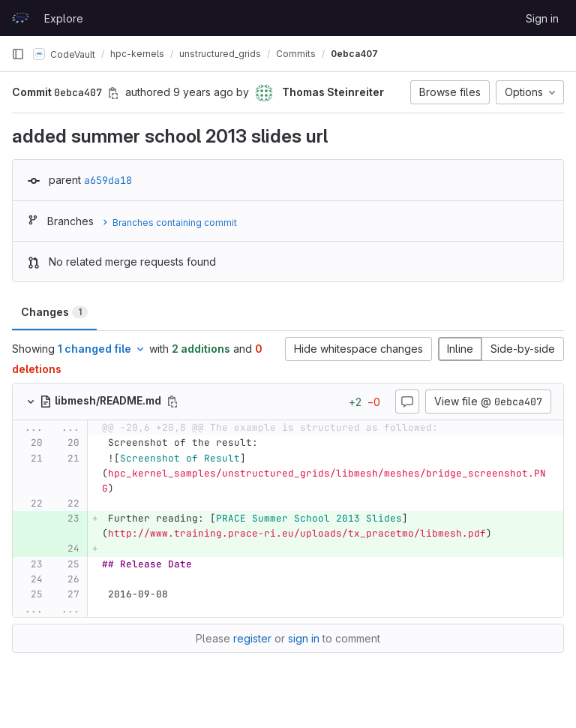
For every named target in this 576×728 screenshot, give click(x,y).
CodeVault (64, 54)
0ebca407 (354, 54)
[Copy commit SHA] (113, 93)
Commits (296, 54)
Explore (64, 18)
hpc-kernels (137, 54)
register (252, 638)
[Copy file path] (172, 402)
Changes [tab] (54, 312)
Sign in (542, 18)
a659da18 (108, 180)
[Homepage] (20, 18)
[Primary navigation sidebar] (18, 54)
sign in (304, 638)
